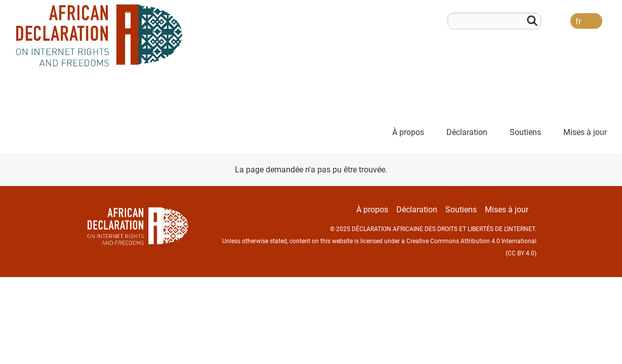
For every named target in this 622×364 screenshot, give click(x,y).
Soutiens (525, 132)
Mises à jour (585, 132)
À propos (408, 132)
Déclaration (467, 132)
